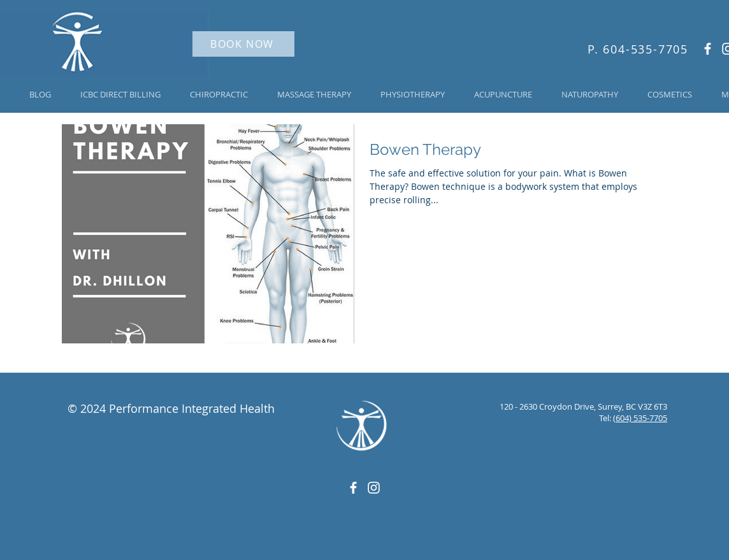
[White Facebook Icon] (708, 49)
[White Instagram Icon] (374, 488)
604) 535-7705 (641, 418)
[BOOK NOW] (243, 44)
